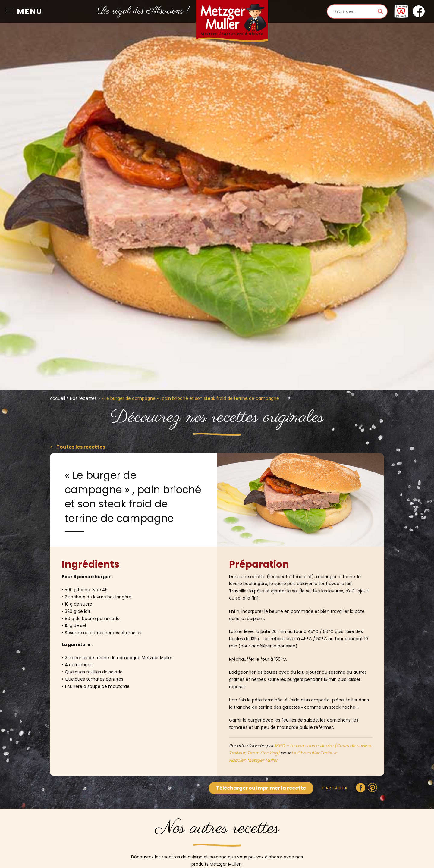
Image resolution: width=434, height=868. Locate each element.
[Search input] (354, 11)
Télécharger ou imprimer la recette (261, 788)
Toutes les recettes (80, 447)
